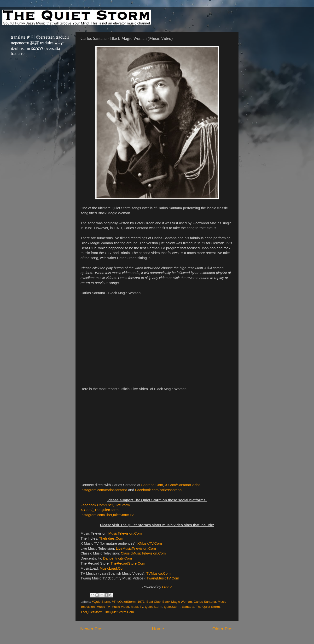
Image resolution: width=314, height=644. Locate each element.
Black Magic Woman (177, 602)
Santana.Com (152, 485)
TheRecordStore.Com (128, 563)
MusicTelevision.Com (125, 533)
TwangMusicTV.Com (163, 578)
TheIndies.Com (111, 538)
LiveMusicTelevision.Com (136, 549)
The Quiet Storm (208, 607)
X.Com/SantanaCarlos (183, 485)
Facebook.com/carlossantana (158, 490)
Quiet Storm (154, 607)
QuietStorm (172, 607)
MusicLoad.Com (113, 568)
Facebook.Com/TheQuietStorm (105, 505)
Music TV (103, 607)
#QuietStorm (101, 602)
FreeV (167, 587)
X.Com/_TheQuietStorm (99, 510)
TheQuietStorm (92, 612)
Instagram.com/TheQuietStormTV (107, 515)
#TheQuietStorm (124, 602)
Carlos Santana (205, 602)
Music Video (120, 607)
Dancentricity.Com (117, 558)
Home (158, 629)
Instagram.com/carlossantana (104, 490)
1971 (141, 602)
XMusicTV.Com (150, 543)
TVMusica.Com (158, 573)
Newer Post (92, 629)
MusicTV (137, 607)
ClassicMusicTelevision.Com (143, 553)
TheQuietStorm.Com (119, 612)
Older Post (223, 629)
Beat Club (154, 602)
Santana (188, 607)
